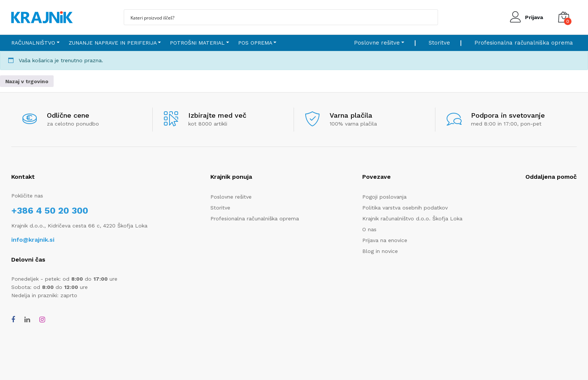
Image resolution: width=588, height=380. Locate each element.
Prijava (534, 17)
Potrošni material (197, 43)
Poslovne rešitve (377, 43)
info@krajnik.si (33, 240)
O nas (369, 229)
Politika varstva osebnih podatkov (405, 208)
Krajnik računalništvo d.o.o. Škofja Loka (412, 218)
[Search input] (276, 17)
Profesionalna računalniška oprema (524, 43)
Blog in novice (380, 251)
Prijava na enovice (385, 240)
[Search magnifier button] (430, 17)
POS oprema (255, 43)
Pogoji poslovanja (384, 197)
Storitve (439, 43)
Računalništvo (33, 43)
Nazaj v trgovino (27, 81)
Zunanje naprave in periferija (113, 43)
